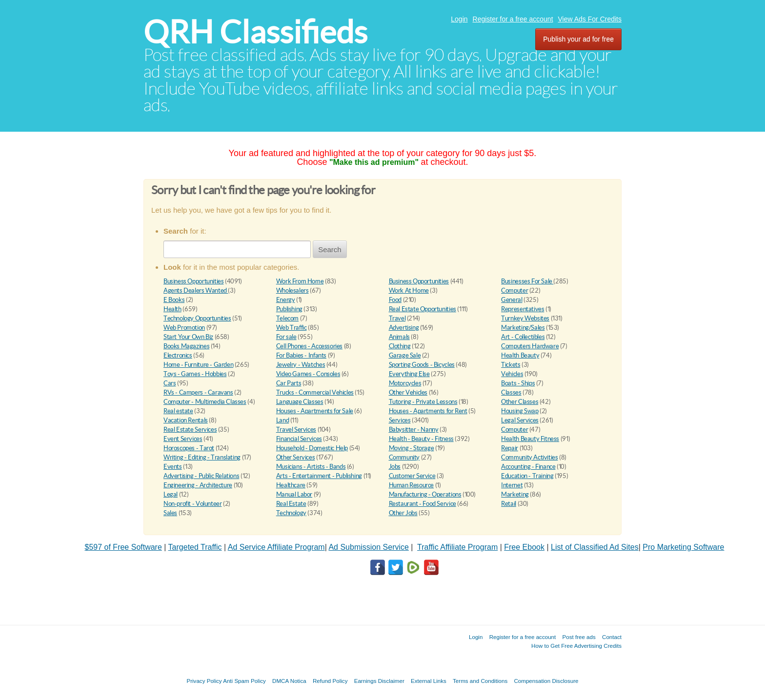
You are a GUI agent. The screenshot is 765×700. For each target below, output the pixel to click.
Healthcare (291, 485)
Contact (612, 637)
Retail (509, 504)
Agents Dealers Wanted (196, 290)
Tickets (511, 365)
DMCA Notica (289, 681)
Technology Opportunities (197, 318)
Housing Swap (520, 411)
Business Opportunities (193, 281)
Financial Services (299, 439)
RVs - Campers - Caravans (198, 392)
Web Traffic (292, 328)
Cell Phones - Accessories (309, 346)
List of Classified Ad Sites (595, 547)
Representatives (523, 309)
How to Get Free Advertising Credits (576, 646)
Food (395, 300)
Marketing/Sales (523, 328)
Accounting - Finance (528, 467)
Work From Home (300, 281)
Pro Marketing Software (683, 547)
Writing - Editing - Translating (202, 457)
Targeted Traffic (195, 547)
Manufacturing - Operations (425, 494)
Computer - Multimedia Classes (205, 402)
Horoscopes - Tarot (189, 448)
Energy (286, 300)
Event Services (183, 439)
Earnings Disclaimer (379, 681)
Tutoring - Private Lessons (423, 402)
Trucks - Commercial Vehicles (315, 392)
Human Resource (412, 485)
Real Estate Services (190, 430)
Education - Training (527, 476)
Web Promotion (184, 328)
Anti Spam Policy (244, 681)
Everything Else (409, 374)
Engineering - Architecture (198, 485)
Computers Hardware (530, 346)
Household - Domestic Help (312, 448)
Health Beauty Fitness (530, 439)
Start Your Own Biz (188, 337)
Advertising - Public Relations (201, 476)
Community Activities (529, 457)
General (512, 300)
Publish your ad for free (578, 39)
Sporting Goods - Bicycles (422, 365)
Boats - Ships (518, 383)
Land (282, 420)
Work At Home (409, 290)
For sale (286, 337)
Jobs (395, 467)
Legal (171, 494)
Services (400, 420)
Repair (510, 448)
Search (330, 250)
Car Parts (289, 383)
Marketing (515, 494)
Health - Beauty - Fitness (421, 439)
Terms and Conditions (480, 681)
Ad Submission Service (369, 547)
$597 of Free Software (123, 547)
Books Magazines (186, 346)
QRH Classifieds (255, 32)
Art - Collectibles (523, 337)
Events (173, 467)
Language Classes (300, 402)
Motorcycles (405, 383)
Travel (397, 318)
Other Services (296, 457)
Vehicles (512, 374)
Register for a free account (513, 19)
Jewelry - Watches (301, 365)
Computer (514, 290)
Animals (399, 337)
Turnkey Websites (525, 318)
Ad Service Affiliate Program (276, 547)
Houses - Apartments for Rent (428, 411)
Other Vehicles (408, 392)
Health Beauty (520, 355)
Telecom (287, 318)
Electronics (178, 355)
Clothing (400, 346)
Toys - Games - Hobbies (195, 374)
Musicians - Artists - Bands (311, 467)
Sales (170, 513)
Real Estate (291, 504)
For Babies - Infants (301, 355)
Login (459, 19)
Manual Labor (294, 494)
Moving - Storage (412, 448)
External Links (429, 681)
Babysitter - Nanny (414, 430)
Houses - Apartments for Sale (315, 411)
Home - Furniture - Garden (198, 365)
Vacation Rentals (186, 420)
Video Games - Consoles (308, 374)
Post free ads (579, 637)
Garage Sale (405, 355)
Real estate (178, 411)
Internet (512, 485)
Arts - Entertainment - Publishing (319, 476)
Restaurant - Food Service (423, 504)
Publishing (289, 309)
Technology (291, 513)
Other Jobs (403, 513)
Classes (511, 392)
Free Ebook (524, 547)
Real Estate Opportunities (423, 309)
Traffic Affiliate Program (457, 547)
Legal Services (520, 420)
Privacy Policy (204, 681)
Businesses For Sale (527, 281)
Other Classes (520, 402)
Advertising (404, 328)
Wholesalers (292, 290)
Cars (170, 383)
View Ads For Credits (590, 19)
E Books (174, 300)
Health (172, 309)
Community (404, 457)
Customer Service (412, 476)
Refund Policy (330, 681)
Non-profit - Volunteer (192, 504)
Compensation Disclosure (546, 681)
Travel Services (296, 430)
